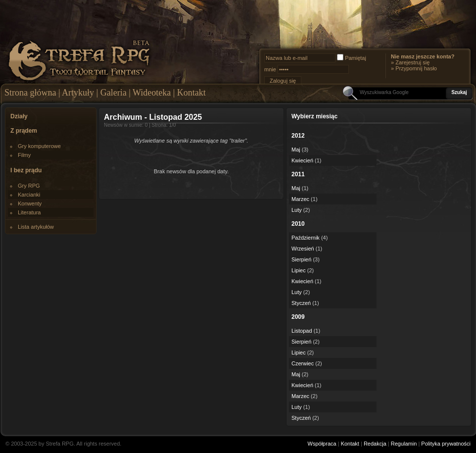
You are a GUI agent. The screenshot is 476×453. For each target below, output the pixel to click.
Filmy (24, 155)
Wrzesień (303, 249)
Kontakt (191, 93)
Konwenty (30, 203)
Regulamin (404, 444)
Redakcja (375, 444)
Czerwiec (303, 363)
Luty (297, 210)
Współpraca (322, 444)
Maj (296, 150)
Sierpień (301, 259)
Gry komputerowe (39, 146)
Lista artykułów (36, 227)
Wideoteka (152, 93)
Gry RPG (29, 186)
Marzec (300, 199)
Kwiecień (302, 160)
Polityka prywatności (446, 444)
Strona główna (30, 93)
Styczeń (301, 303)
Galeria (114, 93)
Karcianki (29, 195)
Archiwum (123, 117)
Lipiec (299, 270)
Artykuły (78, 93)
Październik (306, 238)
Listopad (302, 331)
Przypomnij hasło (416, 68)
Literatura (29, 212)
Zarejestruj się (412, 62)
